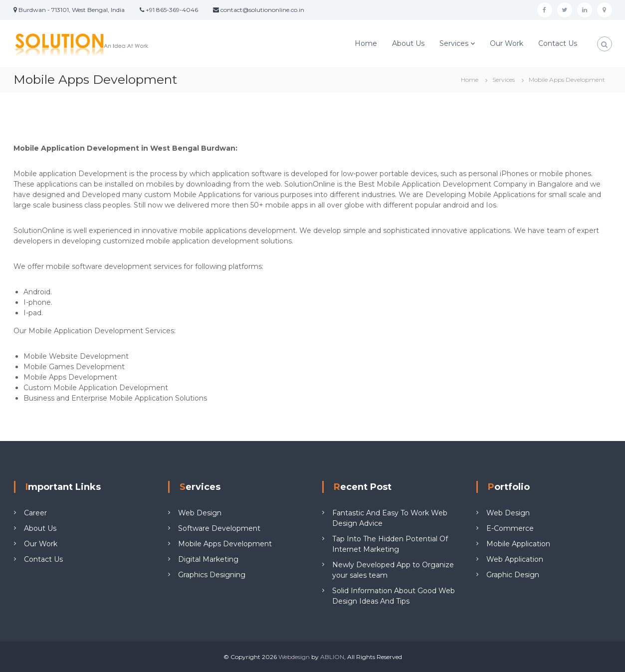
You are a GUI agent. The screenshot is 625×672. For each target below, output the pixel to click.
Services (454, 43)
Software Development (219, 528)
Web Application (515, 559)
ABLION (332, 657)
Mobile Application (518, 544)
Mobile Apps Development (225, 544)
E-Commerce (510, 528)
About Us (408, 43)
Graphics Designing (212, 575)
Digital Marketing (208, 559)
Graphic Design (513, 575)
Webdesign (294, 657)
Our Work (507, 43)
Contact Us (558, 43)
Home (366, 43)
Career (35, 513)
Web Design (200, 513)
